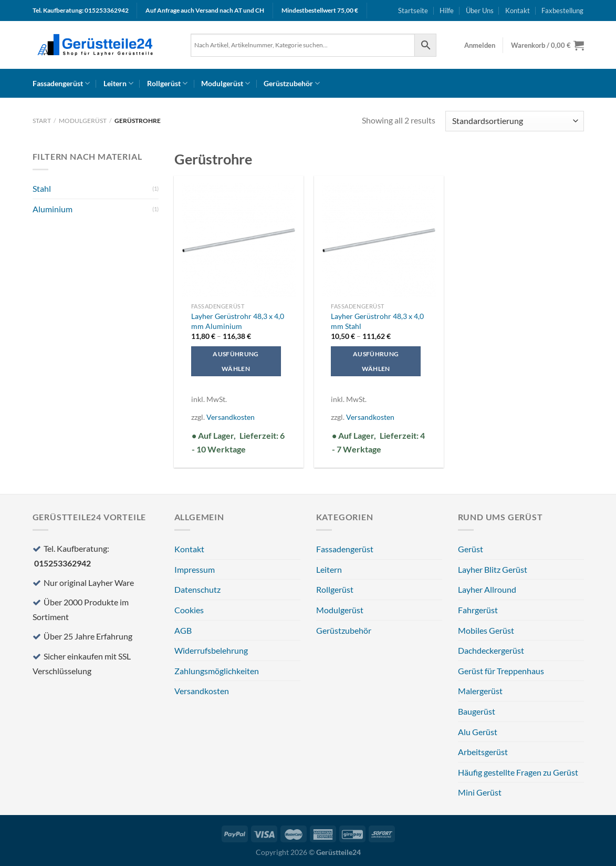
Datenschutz (197, 589)
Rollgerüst (167, 83)
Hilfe (447, 11)
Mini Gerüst (480, 792)
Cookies (189, 610)
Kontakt (518, 11)
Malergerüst (480, 691)
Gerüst (471, 549)
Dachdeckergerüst (491, 650)
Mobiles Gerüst (486, 630)
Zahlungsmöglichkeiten (217, 671)
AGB (183, 630)
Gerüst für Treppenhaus (501, 671)
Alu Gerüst (478, 732)
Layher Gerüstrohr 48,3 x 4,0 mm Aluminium (238, 321)
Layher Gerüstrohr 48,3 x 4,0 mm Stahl (377, 321)
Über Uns (480, 11)
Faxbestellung (562, 11)
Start (42, 121)
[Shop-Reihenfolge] (514, 121)
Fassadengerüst (61, 83)
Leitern (118, 83)
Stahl (42, 188)
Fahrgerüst (478, 610)
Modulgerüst (226, 83)
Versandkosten (231, 417)
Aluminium (53, 209)
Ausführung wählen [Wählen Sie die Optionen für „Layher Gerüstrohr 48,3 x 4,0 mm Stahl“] (376, 361)
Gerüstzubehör (292, 83)
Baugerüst (477, 711)
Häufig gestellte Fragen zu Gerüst (518, 772)
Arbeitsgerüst (483, 752)
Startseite (413, 11)
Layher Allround (487, 589)
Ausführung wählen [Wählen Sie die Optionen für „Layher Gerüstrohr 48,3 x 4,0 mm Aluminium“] (236, 361)
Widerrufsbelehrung (211, 650)
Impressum (195, 569)
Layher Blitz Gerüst (493, 569)
